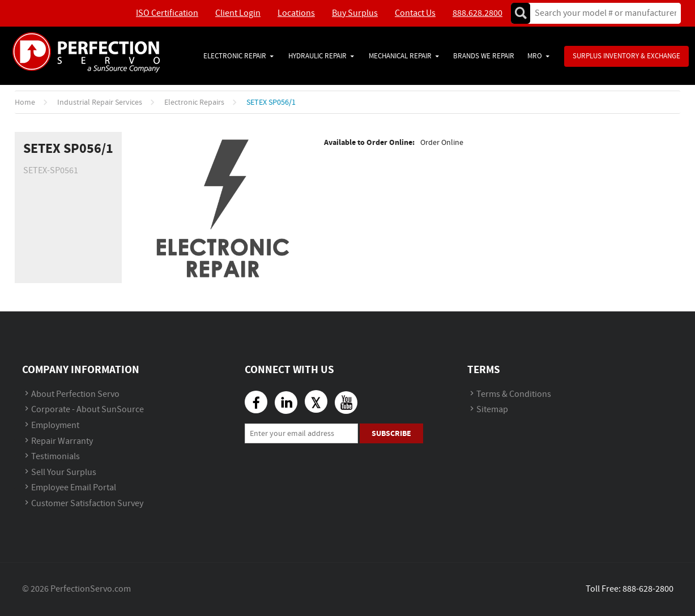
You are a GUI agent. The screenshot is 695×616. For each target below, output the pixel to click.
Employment (55, 425)
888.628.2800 (477, 13)
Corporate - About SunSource (88, 410)
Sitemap (492, 410)
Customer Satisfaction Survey (87, 504)
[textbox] (602, 13)
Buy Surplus (355, 13)
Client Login (238, 13)
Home (25, 102)
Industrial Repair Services (100, 102)
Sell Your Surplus (64, 472)
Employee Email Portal (74, 488)
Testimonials (56, 457)
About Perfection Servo (75, 394)
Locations (296, 13)
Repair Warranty (62, 441)
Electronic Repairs (194, 102)
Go (521, 13)
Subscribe (391, 433)
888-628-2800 (648, 589)
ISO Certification (167, 13)
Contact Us (415, 13)
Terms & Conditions (514, 394)
